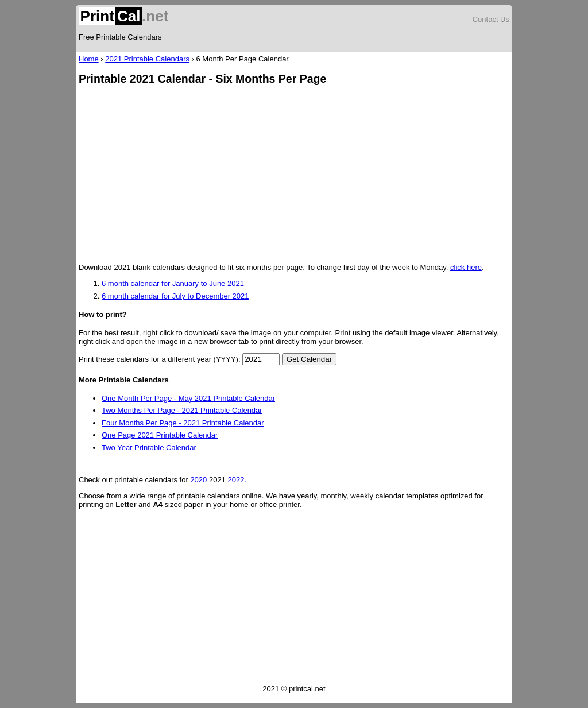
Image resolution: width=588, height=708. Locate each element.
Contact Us (491, 19)
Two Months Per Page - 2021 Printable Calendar (182, 410)
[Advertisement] (294, 175)
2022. (237, 480)
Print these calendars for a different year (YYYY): (160, 359)
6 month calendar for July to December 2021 (175, 296)
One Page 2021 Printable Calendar (160, 435)
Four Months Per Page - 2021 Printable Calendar (183, 423)
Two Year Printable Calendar (149, 448)
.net (123, 16)
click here (466, 267)
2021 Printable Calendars (147, 59)
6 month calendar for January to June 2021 (173, 283)
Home (89, 59)
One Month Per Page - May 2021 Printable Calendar (188, 398)
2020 (198, 480)
